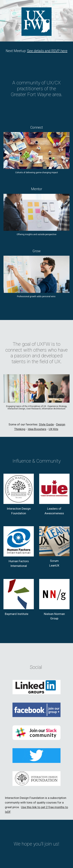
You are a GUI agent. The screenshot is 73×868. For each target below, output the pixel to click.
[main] (36, 51)
